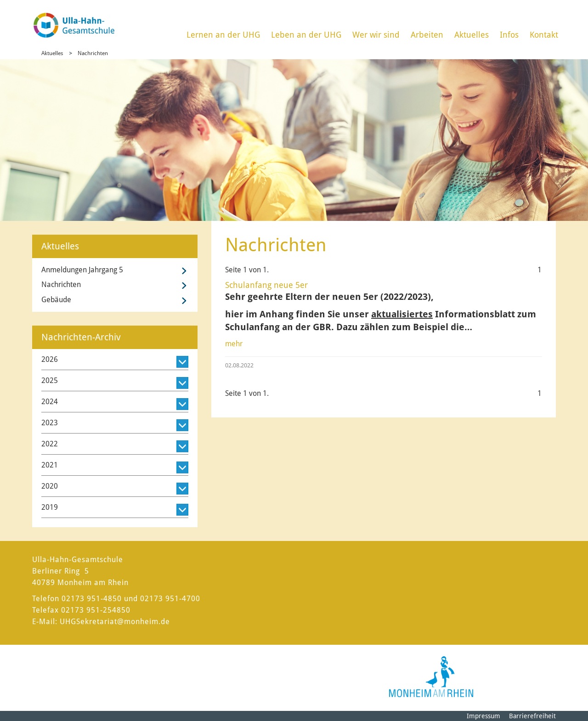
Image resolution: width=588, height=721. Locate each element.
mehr (234, 344)
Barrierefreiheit (532, 716)
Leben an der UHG (306, 35)
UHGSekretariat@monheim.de (115, 622)
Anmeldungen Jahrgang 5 (82, 270)
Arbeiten (427, 35)
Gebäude (56, 300)
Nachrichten (93, 53)
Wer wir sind (376, 35)
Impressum (483, 716)
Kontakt (544, 35)
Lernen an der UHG (223, 35)
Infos (509, 35)
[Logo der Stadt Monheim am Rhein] (431, 677)
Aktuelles (472, 35)
